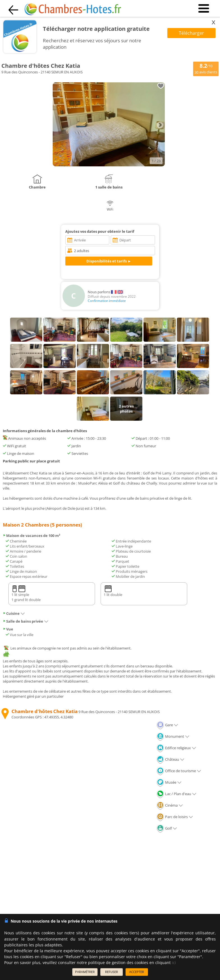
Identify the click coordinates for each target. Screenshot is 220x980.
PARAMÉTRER (85, 972)
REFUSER (112, 972)
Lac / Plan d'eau (176, 794)
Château (170, 759)
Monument (173, 736)
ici (174, 962)
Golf (167, 828)
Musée (169, 782)
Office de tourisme (179, 771)
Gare (167, 725)
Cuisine (14, 613)
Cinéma (170, 805)
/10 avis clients (206, 68)
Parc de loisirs (175, 817)
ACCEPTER (137, 972)
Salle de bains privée (26, 621)
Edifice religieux (176, 748)
